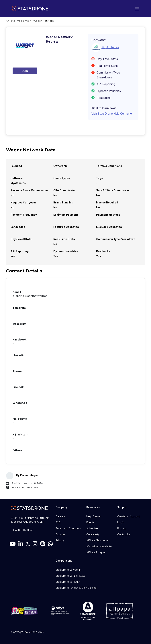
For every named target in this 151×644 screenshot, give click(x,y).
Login (121, 522)
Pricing (121, 528)
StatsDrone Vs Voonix (68, 570)
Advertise (92, 528)
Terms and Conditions (69, 528)
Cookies (60, 534)
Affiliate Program (96, 552)
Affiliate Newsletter (98, 540)
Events (90, 522)
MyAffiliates (110, 47)
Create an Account (129, 516)
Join (25, 71)
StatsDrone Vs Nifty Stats (70, 576)
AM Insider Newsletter (99, 546)
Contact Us (124, 534)
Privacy (60, 540)
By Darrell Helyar (27, 475)
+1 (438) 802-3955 (22, 530)
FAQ (58, 522)
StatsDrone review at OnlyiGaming (76, 588)
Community (93, 534)
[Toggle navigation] (136, 9)
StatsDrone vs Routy (68, 582)
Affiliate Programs (17, 21)
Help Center (94, 516)
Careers (60, 516)
